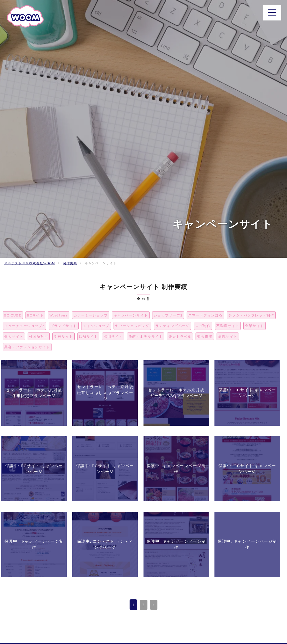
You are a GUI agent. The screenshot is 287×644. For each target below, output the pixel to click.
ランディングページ (173, 326)
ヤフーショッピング (132, 326)
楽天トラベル (180, 337)
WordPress (59, 315)
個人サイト (14, 337)
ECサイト (35, 315)
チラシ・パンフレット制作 (251, 315)
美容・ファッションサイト (27, 347)
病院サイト (228, 337)
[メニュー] (271, 14)
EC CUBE (13, 315)
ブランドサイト (64, 326)
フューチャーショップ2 (24, 326)
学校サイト (63, 337)
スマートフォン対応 (205, 315)
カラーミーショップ (91, 315)
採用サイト (113, 337)
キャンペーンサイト (131, 315)
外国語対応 (39, 337)
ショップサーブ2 (168, 315)
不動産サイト (228, 326)
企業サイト (255, 326)
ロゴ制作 (203, 326)
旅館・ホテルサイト (146, 337)
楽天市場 (205, 337)
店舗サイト (88, 337)
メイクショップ (96, 326)
